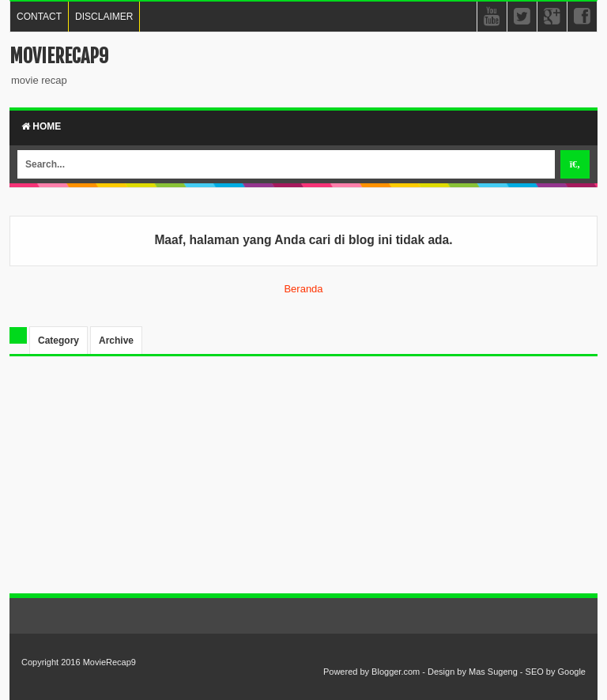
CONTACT (39, 17)
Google (572, 672)
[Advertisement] (303, 483)
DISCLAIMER (104, 17)
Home (41, 126)
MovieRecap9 (59, 56)
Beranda (303, 289)
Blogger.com (396, 672)
